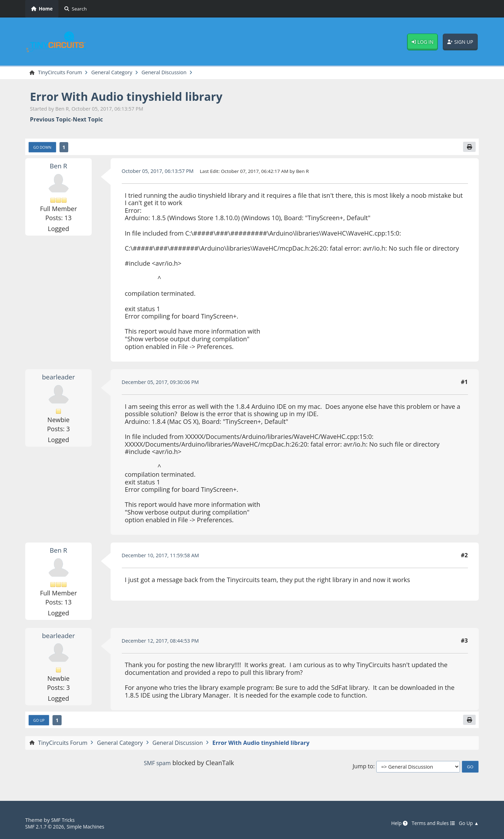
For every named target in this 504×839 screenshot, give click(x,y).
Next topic (88, 120)
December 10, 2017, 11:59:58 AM (165, 557)
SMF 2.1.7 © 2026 (47, 826)
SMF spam (157, 766)
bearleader (58, 379)
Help (391, 823)
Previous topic (51, 120)
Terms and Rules (428, 823)
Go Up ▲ (468, 823)
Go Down (44, 149)
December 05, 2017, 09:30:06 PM (165, 384)
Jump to (363, 770)
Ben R (58, 168)
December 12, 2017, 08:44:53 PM (165, 643)
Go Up (40, 723)
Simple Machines (92, 826)
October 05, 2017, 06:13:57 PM (162, 173)
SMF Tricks (64, 820)
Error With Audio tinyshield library (138, 97)
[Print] (469, 148)
